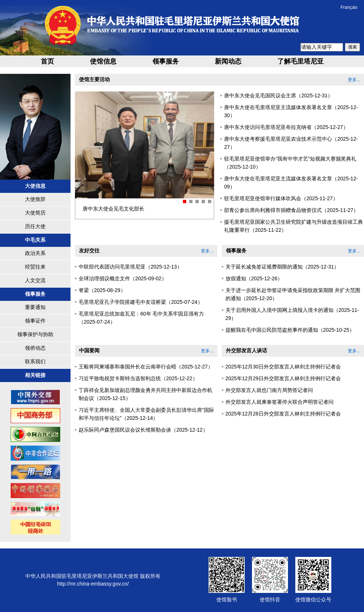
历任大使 (35, 226)
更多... (354, 80)
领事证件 (35, 321)
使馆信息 (103, 61)
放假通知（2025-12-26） (254, 278)
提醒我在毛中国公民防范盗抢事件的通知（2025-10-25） (290, 330)
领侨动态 (35, 348)
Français (349, 7)
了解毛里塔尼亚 (300, 61)
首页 (47, 61)
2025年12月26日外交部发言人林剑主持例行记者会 (283, 414)
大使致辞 (35, 199)
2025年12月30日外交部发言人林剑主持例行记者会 (283, 367)
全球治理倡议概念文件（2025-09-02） (123, 278)
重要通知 (35, 307)
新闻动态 (228, 61)
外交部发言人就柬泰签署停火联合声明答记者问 (280, 402)
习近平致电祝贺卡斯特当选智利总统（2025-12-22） (138, 378)
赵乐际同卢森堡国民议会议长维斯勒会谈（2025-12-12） (143, 430)
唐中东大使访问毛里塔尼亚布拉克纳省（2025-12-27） (286, 127)
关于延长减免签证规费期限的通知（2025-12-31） (282, 267)
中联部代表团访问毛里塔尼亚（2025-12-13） (130, 267)
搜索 (353, 47)
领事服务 (166, 61)
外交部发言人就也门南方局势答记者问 (269, 390)
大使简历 (35, 213)
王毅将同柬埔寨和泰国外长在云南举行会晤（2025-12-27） (146, 367)
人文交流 (35, 280)
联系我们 (35, 361)
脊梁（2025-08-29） (102, 290)
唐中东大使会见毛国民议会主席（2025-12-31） (278, 96)
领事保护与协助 (35, 334)
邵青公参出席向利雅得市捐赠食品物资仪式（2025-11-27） (291, 210)
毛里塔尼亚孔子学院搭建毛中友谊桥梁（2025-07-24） (141, 302)
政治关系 (35, 253)
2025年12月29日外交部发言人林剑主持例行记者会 (283, 378)
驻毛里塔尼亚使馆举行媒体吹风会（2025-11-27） (281, 198)
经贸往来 (35, 267)
